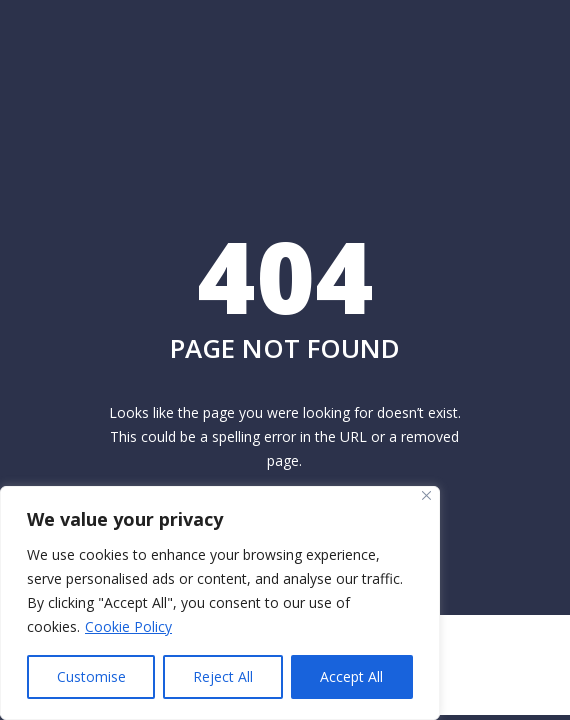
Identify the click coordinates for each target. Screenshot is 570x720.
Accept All (351, 676)
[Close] (426, 495)
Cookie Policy (128, 626)
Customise (91, 676)
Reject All (223, 676)
